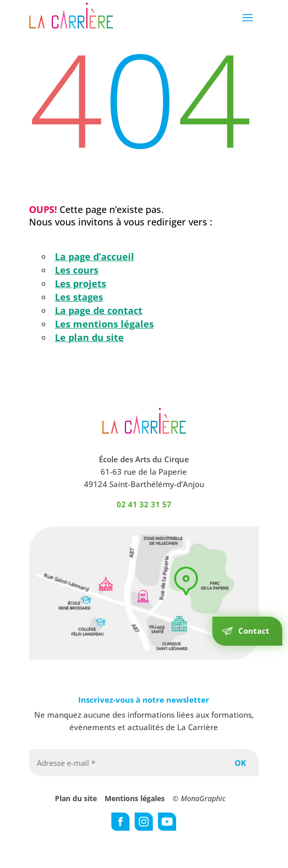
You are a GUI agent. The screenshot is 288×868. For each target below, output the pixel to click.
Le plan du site (89, 337)
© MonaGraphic (199, 798)
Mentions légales (135, 798)
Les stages (79, 297)
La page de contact (99, 310)
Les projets (81, 283)
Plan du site (76, 798)
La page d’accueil (95, 257)
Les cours (77, 270)
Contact (254, 631)
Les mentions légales (104, 324)
